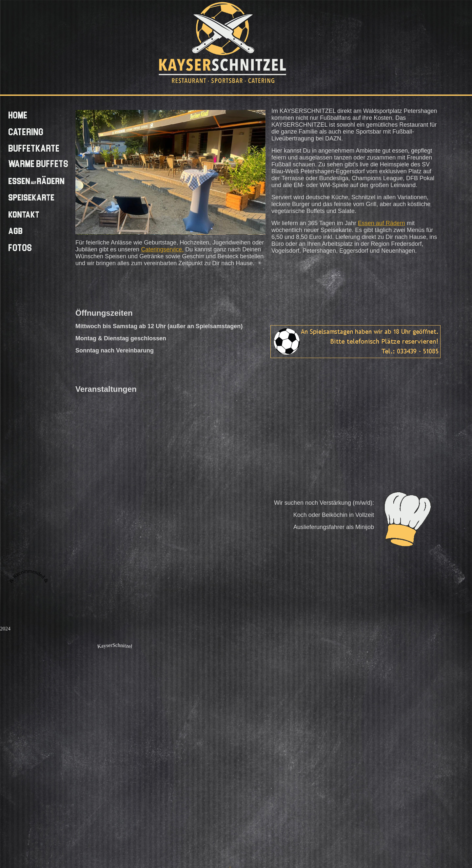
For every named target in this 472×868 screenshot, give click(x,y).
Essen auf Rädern (382, 223)
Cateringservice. (162, 249)
